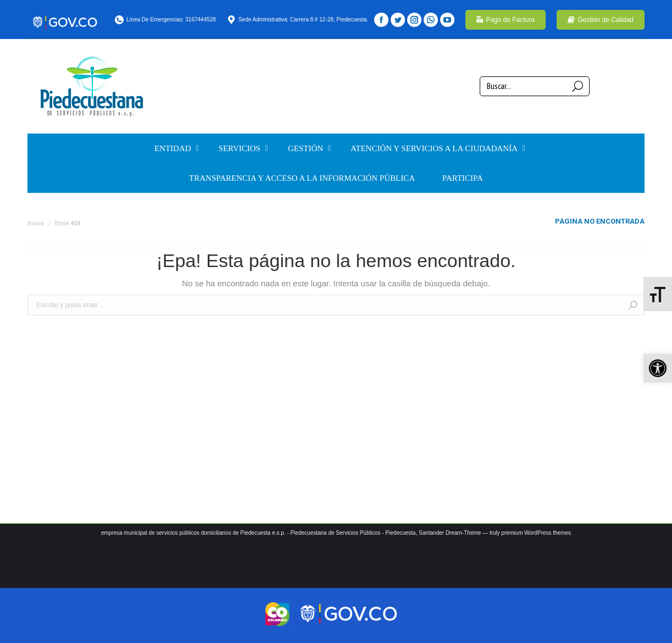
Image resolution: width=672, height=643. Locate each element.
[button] (658, 368)
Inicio (36, 223)
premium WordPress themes (537, 533)
